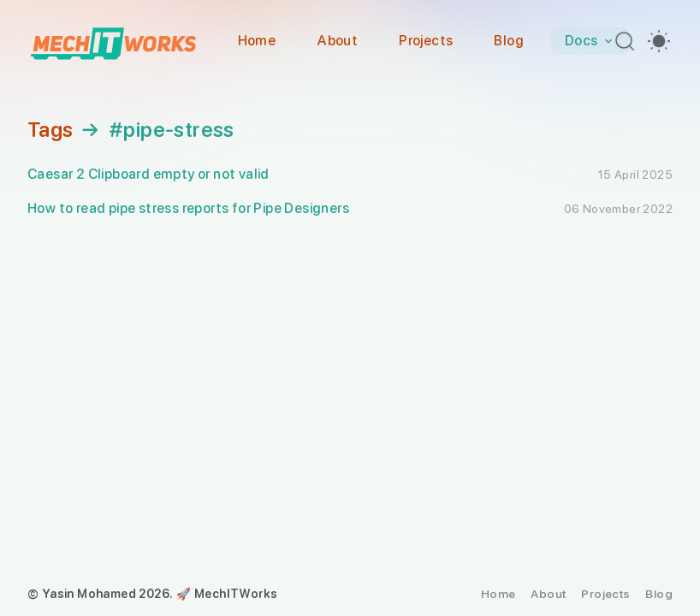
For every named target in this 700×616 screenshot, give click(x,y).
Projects (426, 41)
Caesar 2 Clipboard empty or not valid (148, 174)
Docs (590, 41)
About (337, 41)
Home (257, 41)
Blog (509, 41)
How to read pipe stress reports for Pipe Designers (188, 208)
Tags (50, 130)
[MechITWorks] (113, 41)
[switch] (659, 41)
